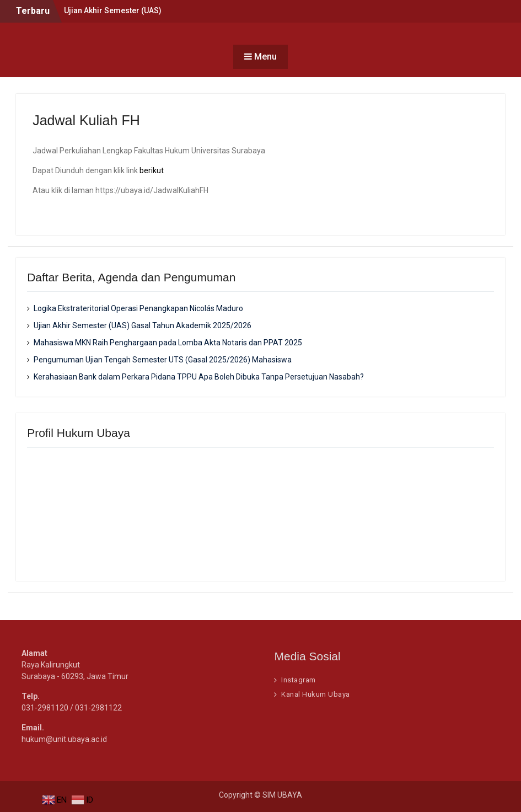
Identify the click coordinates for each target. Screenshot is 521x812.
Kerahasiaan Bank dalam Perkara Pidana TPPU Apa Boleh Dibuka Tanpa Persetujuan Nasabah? (199, 377)
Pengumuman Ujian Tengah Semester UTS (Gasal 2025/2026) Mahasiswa (163, 360)
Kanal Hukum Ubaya (316, 694)
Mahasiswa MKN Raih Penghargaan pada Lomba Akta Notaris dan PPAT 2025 (168, 343)
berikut (152, 170)
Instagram (299, 680)
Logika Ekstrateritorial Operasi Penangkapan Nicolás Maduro (138, 308)
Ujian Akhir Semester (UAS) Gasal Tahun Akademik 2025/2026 (143, 325)
